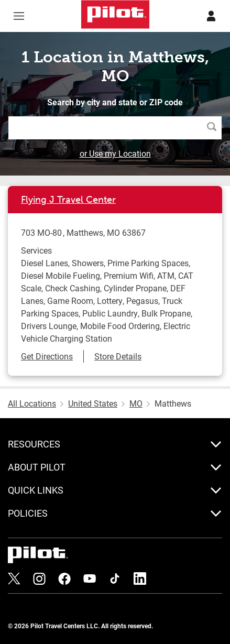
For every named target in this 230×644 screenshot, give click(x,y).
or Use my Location (115, 153)
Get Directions (47, 356)
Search (214, 128)
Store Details (118, 356)
